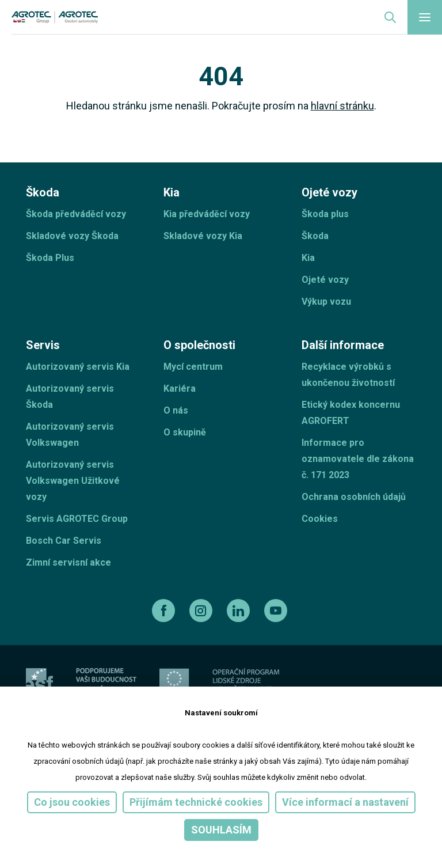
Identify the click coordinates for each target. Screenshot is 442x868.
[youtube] (277, 611)
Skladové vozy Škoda (72, 236)
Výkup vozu (326, 302)
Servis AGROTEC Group (77, 519)
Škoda (315, 236)
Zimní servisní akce (68, 562)
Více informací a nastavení (345, 802)
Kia (308, 258)
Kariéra (180, 388)
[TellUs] (375, 681)
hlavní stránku (342, 106)
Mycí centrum (193, 367)
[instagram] (202, 611)
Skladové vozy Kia (203, 236)
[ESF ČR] (106, 682)
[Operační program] (246, 682)
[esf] (39, 682)
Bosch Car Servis (64, 541)
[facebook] (165, 611)
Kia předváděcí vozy (207, 214)
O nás (176, 410)
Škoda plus (325, 214)
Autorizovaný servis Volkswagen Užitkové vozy (73, 481)
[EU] (174, 682)
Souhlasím (221, 830)
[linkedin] (240, 611)
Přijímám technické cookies (196, 802)
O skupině (185, 432)
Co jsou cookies (72, 802)
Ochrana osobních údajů (354, 497)
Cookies (320, 519)
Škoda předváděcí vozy (76, 214)
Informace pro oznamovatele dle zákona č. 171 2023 (358, 459)
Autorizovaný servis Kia (78, 367)
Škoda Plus (50, 258)
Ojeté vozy (325, 280)
